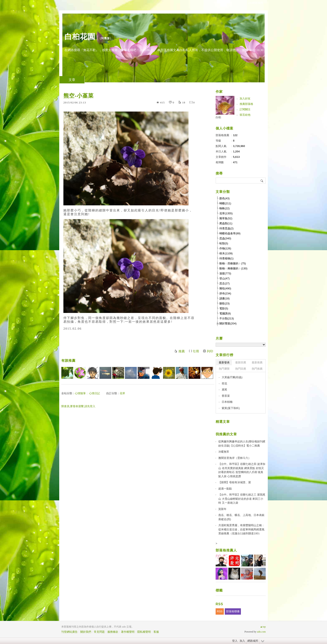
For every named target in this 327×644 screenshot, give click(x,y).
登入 (235, 641)
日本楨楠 (227, 402)
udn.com (261, 632)
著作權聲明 (128, 632)
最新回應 (241, 362)
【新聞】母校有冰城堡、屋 (235, 482)
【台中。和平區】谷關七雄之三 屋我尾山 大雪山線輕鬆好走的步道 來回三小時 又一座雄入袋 (242, 499)
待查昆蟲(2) (226, 228)
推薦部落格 (246, 104)
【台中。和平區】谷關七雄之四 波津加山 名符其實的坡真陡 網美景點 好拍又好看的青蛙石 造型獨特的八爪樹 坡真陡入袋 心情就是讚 (242, 470)
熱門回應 (241, 369)
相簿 (97, 80)
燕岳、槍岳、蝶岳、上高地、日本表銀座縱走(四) (241, 517)
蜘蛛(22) (224, 208)
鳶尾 (224, 390)
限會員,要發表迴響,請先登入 (78, 406)
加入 (242, 641)
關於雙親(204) (228, 323)
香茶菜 (226, 396)
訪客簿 (122, 80)
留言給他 (245, 115)
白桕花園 (80, 37)
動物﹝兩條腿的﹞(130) (233, 268)
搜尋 (262, 181)
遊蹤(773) (225, 273)
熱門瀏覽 (224, 369)
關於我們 (86, 632)
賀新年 (222, 509)
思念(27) (224, 283)
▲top (263, 627)
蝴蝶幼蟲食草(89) (230, 233)
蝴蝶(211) (225, 203)
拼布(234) (225, 293)
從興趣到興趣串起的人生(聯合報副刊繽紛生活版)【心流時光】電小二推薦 (242, 444)
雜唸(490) (225, 288)
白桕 (218, 117)
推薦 (182, 351)
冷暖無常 (224, 452)
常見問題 (99, 632)
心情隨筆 (80, 393)
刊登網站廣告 (69, 632)
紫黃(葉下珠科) (231, 408)
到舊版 (106, 38)
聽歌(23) (224, 303)
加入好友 (245, 99)
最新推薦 (257, 362)
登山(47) (224, 278)
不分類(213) (227, 318)
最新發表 (224, 362)
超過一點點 (225, 489)
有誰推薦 (68, 361)
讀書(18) (224, 298)
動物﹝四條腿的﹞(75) (233, 263)
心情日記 (94, 393)
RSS (220, 611)
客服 (156, 632)
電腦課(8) (225, 313)
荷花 (224, 384)
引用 (196, 351)
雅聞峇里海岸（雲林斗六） (235, 458)
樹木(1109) (226, 253)
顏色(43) (224, 198)
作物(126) (225, 248)
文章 (72, 80)
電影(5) (224, 308)
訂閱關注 (245, 109)
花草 (122, 393)
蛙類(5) (224, 243)
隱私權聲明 (144, 632)
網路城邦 (253, 641)
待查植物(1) (226, 258)
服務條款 (113, 632)
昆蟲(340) (225, 238)
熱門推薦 (257, 369)
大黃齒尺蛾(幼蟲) (232, 377)
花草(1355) (226, 213)
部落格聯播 (233, 611)
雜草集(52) (226, 218)
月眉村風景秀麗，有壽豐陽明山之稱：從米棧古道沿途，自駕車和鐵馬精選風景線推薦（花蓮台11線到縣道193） (241, 529)
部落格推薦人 (226, 550)
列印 (210, 351)
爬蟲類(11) (226, 223)
